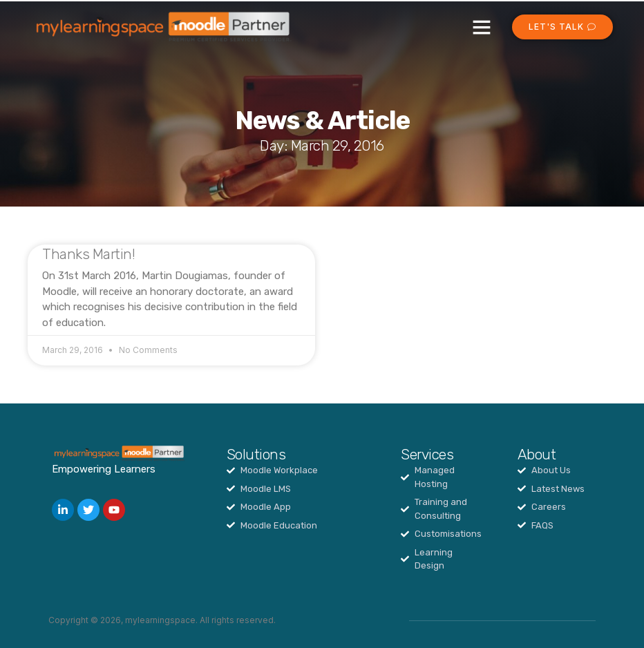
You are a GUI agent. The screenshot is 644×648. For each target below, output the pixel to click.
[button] (482, 27)
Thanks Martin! (88, 254)
